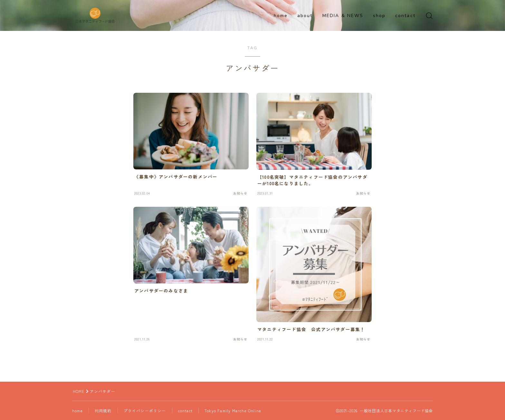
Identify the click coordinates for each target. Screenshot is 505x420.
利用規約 (104, 410)
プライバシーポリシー (146, 410)
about (305, 16)
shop (379, 16)
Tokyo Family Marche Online (234, 410)
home (281, 16)
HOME (79, 391)
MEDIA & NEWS (343, 16)
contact (405, 16)
